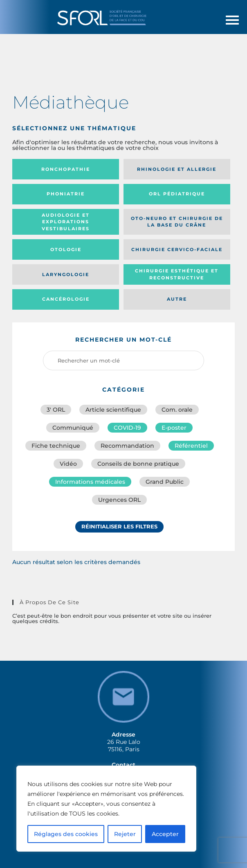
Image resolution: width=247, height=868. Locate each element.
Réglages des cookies (66, 834)
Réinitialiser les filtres (119, 526)
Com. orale (177, 410)
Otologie (66, 249)
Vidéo (68, 464)
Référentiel (191, 446)
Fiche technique (56, 446)
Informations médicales (90, 482)
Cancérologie (66, 299)
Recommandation (127, 446)
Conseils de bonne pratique (138, 464)
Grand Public (165, 482)
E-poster (174, 428)
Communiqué (73, 428)
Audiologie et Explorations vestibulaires (66, 222)
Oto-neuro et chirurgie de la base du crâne (177, 222)
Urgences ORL (119, 500)
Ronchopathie (66, 169)
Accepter (165, 834)
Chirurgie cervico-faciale (177, 249)
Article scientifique (113, 410)
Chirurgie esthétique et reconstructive (177, 274)
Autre (177, 299)
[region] (106, 809)
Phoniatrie (66, 194)
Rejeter (125, 834)
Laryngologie (66, 274)
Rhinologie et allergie (177, 169)
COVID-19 (127, 428)
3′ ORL (56, 410)
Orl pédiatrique (177, 194)
